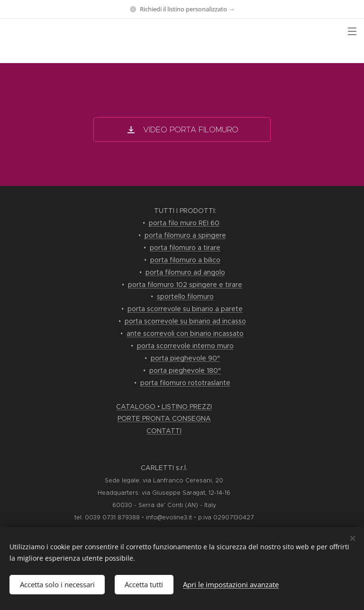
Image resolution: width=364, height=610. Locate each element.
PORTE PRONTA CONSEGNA (164, 418)
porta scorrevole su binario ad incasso (185, 321)
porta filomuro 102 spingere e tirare (185, 285)
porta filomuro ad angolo (185, 272)
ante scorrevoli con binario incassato (185, 333)
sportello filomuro (185, 296)
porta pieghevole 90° (185, 358)
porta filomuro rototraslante (185, 383)
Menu (352, 31)
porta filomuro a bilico (185, 260)
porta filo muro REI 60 (184, 223)
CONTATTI (164, 431)
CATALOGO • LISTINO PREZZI (164, 407)
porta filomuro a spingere (185, 235)
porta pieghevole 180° (185, 370)
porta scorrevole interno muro (185, 346)
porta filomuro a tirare (185, 248)
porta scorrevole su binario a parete (185, 309)
